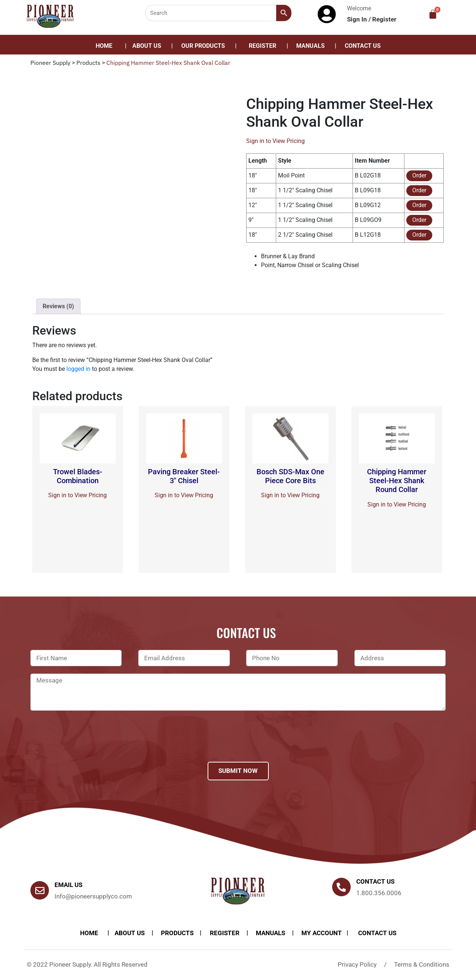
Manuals (310, 46)
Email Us (68, 885)
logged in (78, 369)
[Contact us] (341, 887)
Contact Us (363, 46)
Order (419, 175)
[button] (205, 46)
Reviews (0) (58, 306)
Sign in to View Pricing (275, 141)
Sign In (358, 19)
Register (384, 19)
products (177, 933)
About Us (147, 46)
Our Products (203, 46)
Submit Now (238, 771)
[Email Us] (40, 890)
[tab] (58, 306)
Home (104, 46)
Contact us (375, 881)
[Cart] (433, 14)
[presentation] (87, 746)
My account (322, 933)
